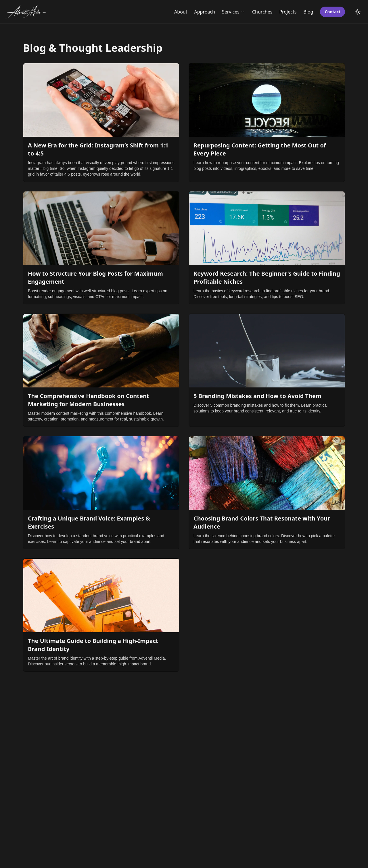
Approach (205, 12)
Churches (262, 12)
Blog (308, 12)
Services (234, 12)
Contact (332, 12)
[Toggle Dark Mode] (358, 12)
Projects (288, 12)
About (181, 12)
